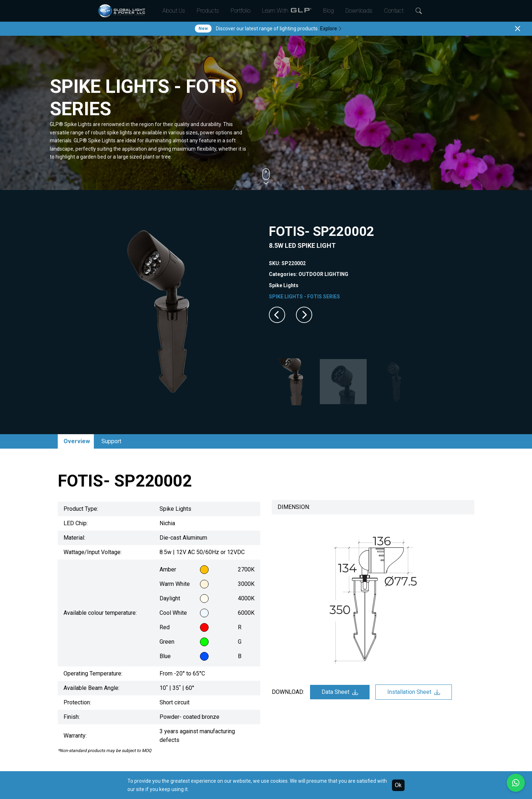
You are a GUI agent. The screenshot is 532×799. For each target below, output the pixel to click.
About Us (174, 11)
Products (208, 11)
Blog (328, 11)
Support (111, 441)
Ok (398, 785)
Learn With (287, 11)
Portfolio (241, 11)
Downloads (359, 11)
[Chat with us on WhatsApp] (516, 783)
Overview (77, 441)
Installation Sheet (414, 692)
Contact (394, 11)
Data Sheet (340, 692)
